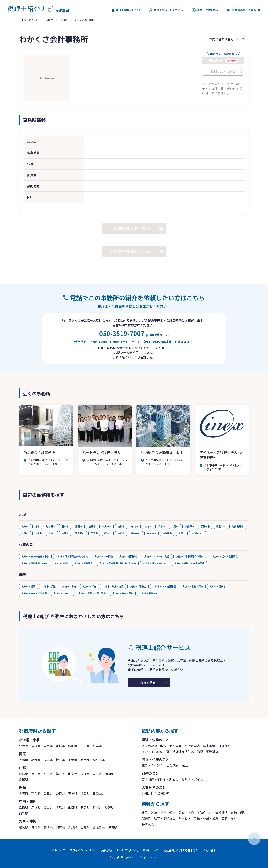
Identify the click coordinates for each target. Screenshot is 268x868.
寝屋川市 (221, 526)
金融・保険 (238, 813)
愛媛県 (109, 807)
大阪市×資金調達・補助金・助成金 (118, 563)
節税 (200, 752)
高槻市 (121, 526)
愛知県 (24, 779)
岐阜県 (97, 774)
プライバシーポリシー (83, 850)
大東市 (38, 533)
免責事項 (107, 850)
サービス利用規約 (127, 850)
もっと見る (148, 682)
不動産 (201, 813)
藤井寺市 (136, 533)
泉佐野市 (189, 526)
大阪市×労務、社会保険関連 (189, 563)
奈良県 (60, 793)
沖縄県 (113, 827)
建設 (145, 813)
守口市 (135, 526)
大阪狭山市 (197, 533)
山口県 (73, 807)
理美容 (146, 818)
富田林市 (205, 526)
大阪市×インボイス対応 (157, 556)
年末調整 (209, 746)
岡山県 (48, 807)
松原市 (25, 533)
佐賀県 (36, 827)
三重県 (73, 793)
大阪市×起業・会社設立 (225, 556)
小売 (163, 813)
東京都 (85, 760)
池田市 (79, 526)
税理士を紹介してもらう (166, 10)
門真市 (94, 533)
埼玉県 (60, 760)
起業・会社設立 (152, 765)
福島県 (97, 746)
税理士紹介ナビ (30, 20)
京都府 (36, 793)
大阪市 (64, 20)
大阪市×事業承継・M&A (35, 563)
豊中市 (65, 526)
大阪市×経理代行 (128, 556)
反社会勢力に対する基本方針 (181, 850)
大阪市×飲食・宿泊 (113, 586)
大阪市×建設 (28, 586)
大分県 (73, 827)
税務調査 (212, 752)
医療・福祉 (229, 818)
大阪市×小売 (69, 586)
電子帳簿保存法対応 (180, 752)
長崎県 (48, 827)
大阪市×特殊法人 (149, 593)
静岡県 (109, 774)
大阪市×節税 (61, 563)
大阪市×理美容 (218, 586)
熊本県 (60, 827)
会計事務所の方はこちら (241, 10)
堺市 (37, 526)
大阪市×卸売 (89, 586)
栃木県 (36, 760)
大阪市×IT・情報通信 (164, 586)
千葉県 (73, 760)
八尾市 (175, 526)
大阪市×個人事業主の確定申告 (72, 556)
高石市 (121, 533)
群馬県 (48, 760)
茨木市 (161, 526)
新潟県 (24, 774)
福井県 (60, 774)
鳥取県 (24, 807)
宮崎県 (85, 827)
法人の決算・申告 (154, 746)
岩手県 (48, 746)
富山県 (36, 774)
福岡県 (24, 827)
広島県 (60, 807)
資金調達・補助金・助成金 (160, 779)
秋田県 (73, 746)
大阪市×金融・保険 (193, 586)
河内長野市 (238, 526)
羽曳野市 (80, 533)
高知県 (24, 813)
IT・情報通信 (218, 813)
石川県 (48, 774)
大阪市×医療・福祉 (123, 593)
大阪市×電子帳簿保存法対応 (191, 556)
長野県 (85, 774)
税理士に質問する (205, 10)
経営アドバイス (192, 779)
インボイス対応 (152, 752)
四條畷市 (167, 533)
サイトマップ (57, 850)
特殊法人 (148, 824)
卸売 (172, 813)
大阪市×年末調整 (104, 556)
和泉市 (52, 533)
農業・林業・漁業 (206, 818)
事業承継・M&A (177, 765)
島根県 (36, 807)
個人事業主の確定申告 (185, 746)
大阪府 (49, 20)
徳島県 (85, 807)
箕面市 (65, 533)
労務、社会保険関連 (155, 793)
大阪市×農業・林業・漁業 (92, 593)
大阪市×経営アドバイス (155, 563)
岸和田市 (51, 526)
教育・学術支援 (165, 818)
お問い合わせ (211, 850)
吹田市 (92, 526)
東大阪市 (151, 533)
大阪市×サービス (62, 593)
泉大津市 (107, 526)
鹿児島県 (99, 827)
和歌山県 (99, 793)
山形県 (85, 746)
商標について (151, 850)
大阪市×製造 (49, 586)
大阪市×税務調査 (84, 563)
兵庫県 (48, 793)
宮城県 (60, 746)
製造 (154, 813)
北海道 (24, 746)
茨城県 (24, 760)
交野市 (182, 533)
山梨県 (73, 774)
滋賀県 (85, 793)
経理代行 (224, 746)
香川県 (97, 807)
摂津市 (108, 533)
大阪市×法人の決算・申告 (35, 556)
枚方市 (148, 526)
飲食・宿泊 (186, 813)
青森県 (36, 746)
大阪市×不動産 (138, 586)
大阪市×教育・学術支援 (34, 593)
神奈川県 (99, 760)
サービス (185, 818)
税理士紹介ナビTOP (126, 10)
